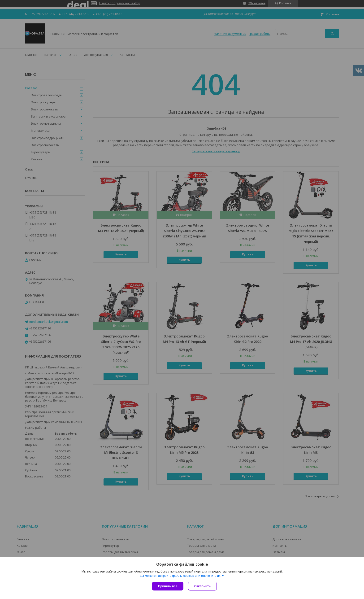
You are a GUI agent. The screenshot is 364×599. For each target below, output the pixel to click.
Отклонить (202, 586)
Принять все (168, 586)
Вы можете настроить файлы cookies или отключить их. (180, 576)
